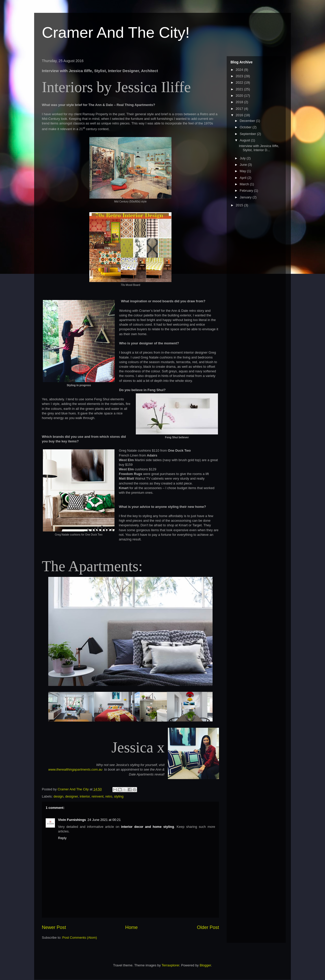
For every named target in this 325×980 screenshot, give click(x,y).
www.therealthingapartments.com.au (76, 769)
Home (132, 927)
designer (71, 796)
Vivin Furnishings (72, 820)
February (247, 191)
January (246, 197)
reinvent (98, 796)
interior (85, 796)
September (248, 134)
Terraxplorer (171, 965)
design (59, 796)
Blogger (205, 965)
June (244, 165)
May (243, 171)
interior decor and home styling (148, 827)
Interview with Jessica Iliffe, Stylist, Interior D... (259, 148)
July (243, 158)
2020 (240, 96)
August (245, 140)
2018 (240, 102)
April (244, 178)
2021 (240, 89)
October (246, 127)
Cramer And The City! (116, 32)
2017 (240, 109)
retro (109, 796)
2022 (240, 83)
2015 (240, 205)
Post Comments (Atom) (80, 938)
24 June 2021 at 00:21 (104, 820)
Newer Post (54, 927)
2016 (240, 115)
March (245, 184)
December (248, 121)
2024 (240, 70)
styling (119, 796)
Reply (62, 838)
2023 (240, 76)
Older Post (208, 927)
